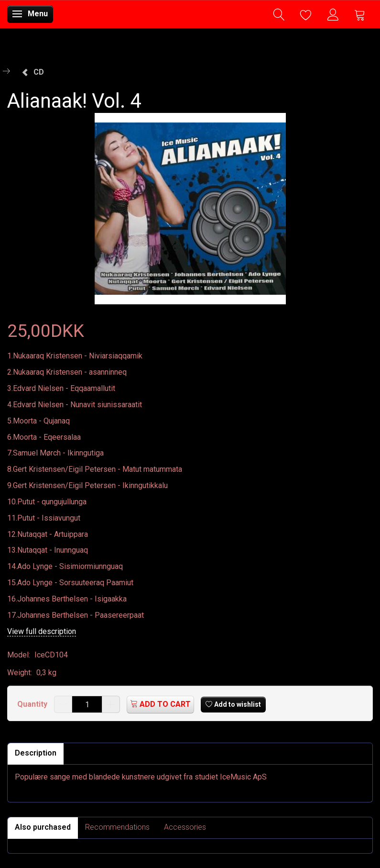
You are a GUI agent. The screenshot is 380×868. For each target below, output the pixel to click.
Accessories (185, 827)
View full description (42, 631)
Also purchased (43, 827)
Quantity (33, 704)
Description (36, 753)
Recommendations (117, 827)
